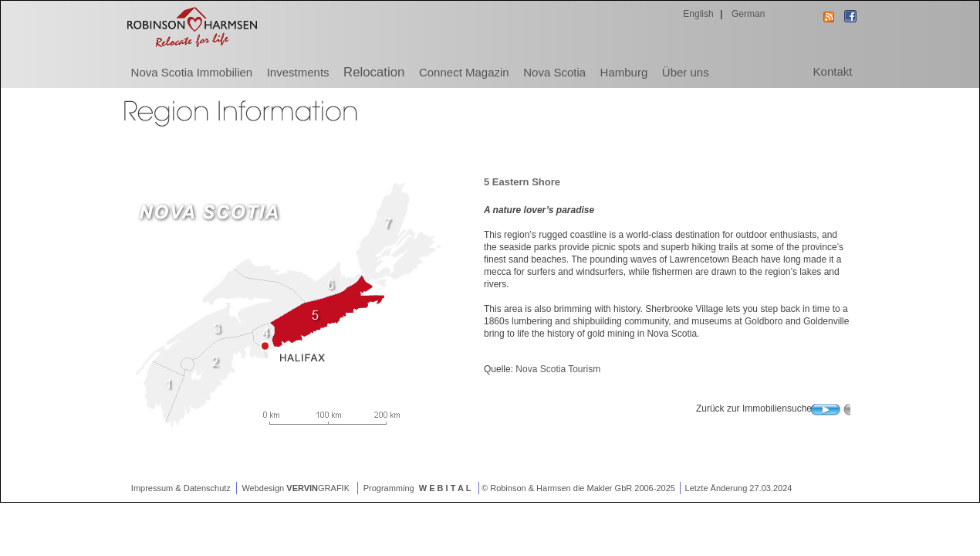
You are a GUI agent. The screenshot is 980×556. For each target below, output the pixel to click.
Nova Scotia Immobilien (192, 72)
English (697, 14)
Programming (419, 488)
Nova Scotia (554, 72)
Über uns (686, 72)
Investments (298, 72)
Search (830, 414)
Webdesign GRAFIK (297, 488)
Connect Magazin (464, 72)
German (747, 14)
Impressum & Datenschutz (180, 488)
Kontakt (833, 71)
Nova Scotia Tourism (558, 369)
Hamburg (624, 72)
